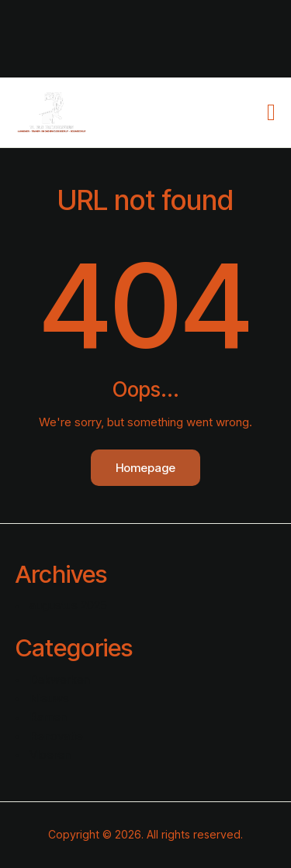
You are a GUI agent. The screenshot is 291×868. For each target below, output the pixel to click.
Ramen (48, 716)
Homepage (145, 468)
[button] (271, 112)
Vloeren (50, 754)
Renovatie (56, 736)
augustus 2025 (68, 605)
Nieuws (49, 698)
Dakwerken (60, 679)
